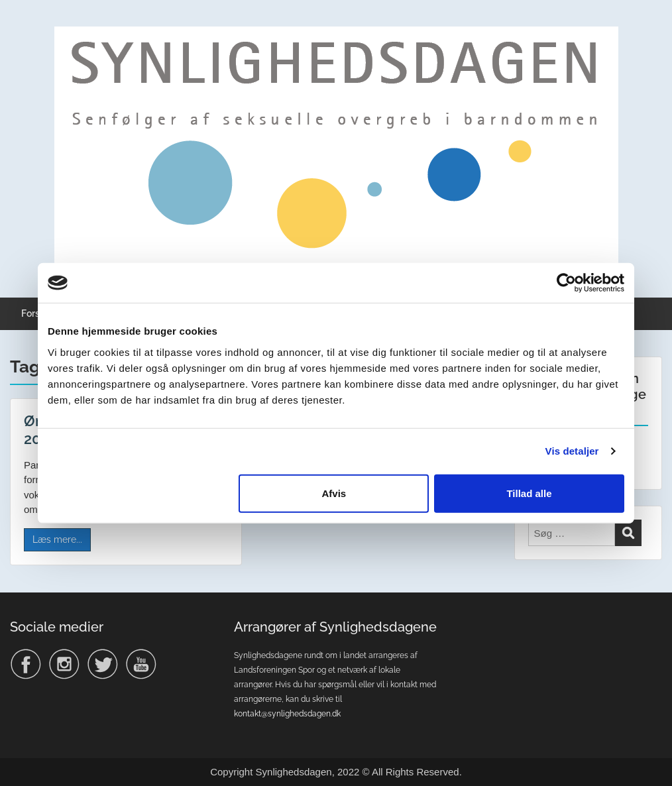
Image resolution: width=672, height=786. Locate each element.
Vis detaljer (572, 451)
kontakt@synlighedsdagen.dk (287, 714)
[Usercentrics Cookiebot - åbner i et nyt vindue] (566, 283)
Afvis (334, 493)
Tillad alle (529, 493)
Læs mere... (57, 539)
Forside (37, 313)
